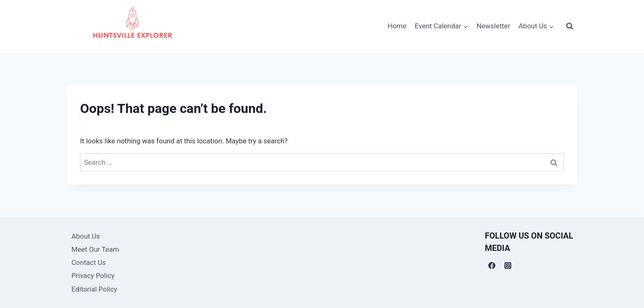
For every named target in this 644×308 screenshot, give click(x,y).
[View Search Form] (570, 26)
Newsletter (493, 26)
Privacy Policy (93, 276)
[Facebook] (492, 265)
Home (397, 26)
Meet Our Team (95, 249)
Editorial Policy (94, 289)
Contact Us (89, 262)
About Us (86, 236)
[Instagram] (508, 265)
